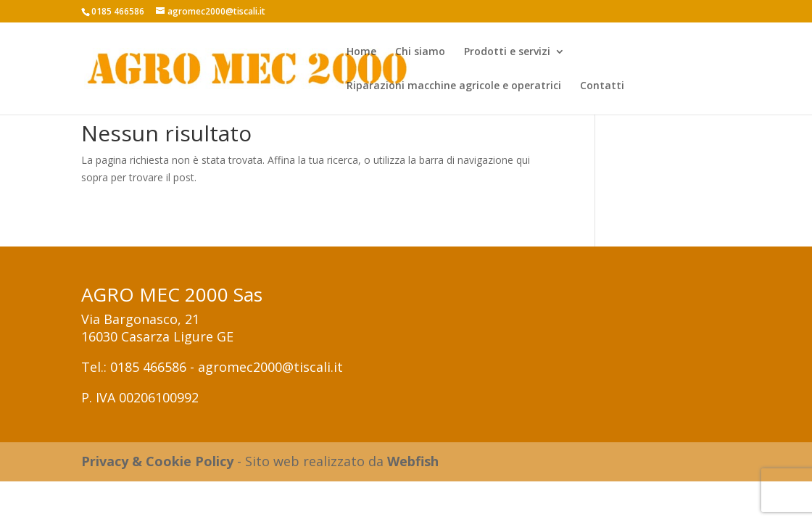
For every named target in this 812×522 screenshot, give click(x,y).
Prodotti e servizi (507, 52)
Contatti (602, 86)
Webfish (413, 461)
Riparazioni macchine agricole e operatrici (454, 86)
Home (361, 52)
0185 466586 (148, 367)
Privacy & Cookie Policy (157, 461)
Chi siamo (420, 52)
